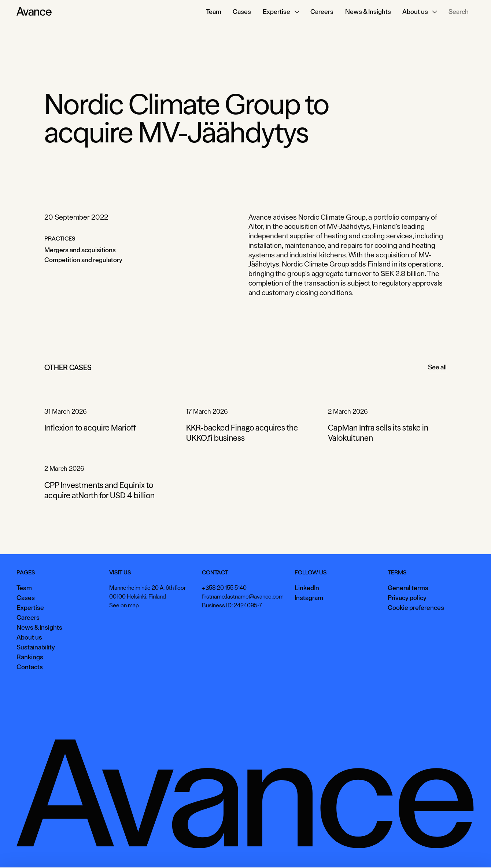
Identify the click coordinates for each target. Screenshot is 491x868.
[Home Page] (34, 12)
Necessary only (459, 851)
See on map (124, 606)
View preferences (407, 851)
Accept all (361, 851)
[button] (281, 12)
